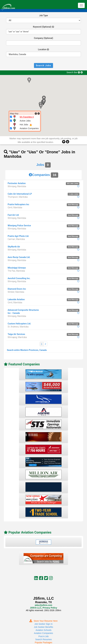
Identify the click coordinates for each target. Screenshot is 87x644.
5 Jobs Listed (73, 194)
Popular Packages (43, 642)
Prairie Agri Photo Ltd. (18, 236)
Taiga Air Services (16, 334)
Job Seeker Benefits (43, 627)
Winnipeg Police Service (19, 226)
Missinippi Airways (17, 268)
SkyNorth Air (14, 247)
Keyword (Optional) (42, 27)
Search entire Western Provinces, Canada (27, 350)
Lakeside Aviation (16, 299)
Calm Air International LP (20, 194)
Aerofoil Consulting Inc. (19, 278)
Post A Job (43, 636)
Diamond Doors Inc (17, 289)
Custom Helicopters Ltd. (19, 324)
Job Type (44, 15)
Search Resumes (43, 639)
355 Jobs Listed (73, 184)
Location (42, 49)
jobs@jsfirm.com (43, 605)
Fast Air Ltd (13, 215)
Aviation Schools (43, 630)
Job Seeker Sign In (43, 624)
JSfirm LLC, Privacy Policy (43, 608)
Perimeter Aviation (17, 183)
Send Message (73, 205)
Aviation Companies (43, 633)
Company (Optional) (43, 38)
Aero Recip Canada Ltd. (19, 257)
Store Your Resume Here (43, 621)
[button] (29, 80)
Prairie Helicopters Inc (18, 204)
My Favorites (27, 117)
